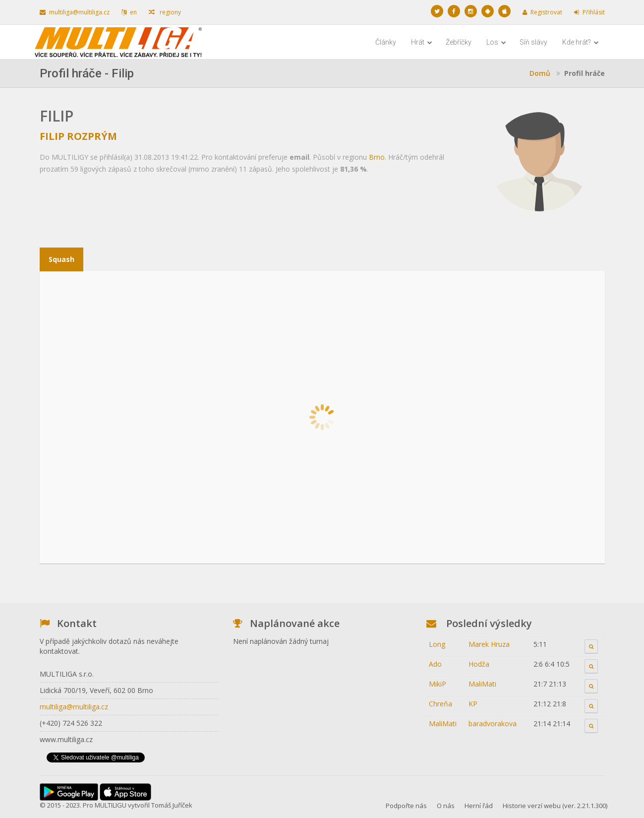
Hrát (422, 42)
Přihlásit (589, 12)
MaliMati (482, 684)
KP (473, 704)
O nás (446, 806)
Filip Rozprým (78, 136)
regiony (165, 12)
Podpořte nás (406, 806)
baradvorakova (493, 724)
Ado (435, 664)
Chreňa (440, 704)
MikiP (438, 684)
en (129, 12)
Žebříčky (459, 42)
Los (496, 42)
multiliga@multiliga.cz (75, 12)
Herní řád (479, 806)
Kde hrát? (581, 42)
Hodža (479, 664)
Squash (61, 259)
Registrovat (542, 12)
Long (437, 644)
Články (386, 42)
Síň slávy (533, 42)
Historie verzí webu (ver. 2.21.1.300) (555, 806)
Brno (377, 157)
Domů (540, 73)
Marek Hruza (489, 644)
